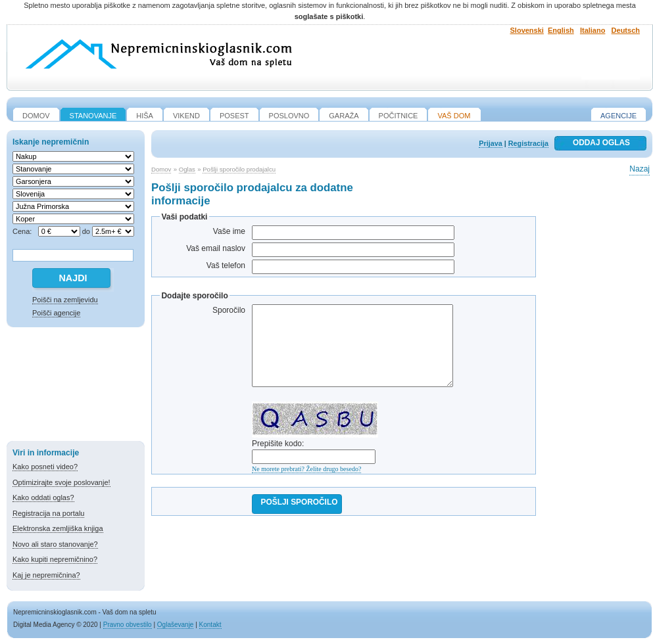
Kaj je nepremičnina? (46, 575)
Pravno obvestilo (128, 625)
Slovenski (527, 30)
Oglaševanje (176, 625)
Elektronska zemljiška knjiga (58, 528)
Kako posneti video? (45, 467)
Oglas (187, 169)
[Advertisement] (76, 386)
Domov (161, 169)
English (561, 30)
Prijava (490, 143)
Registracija (528, 143)
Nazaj (640, 169)
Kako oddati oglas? (43, 497)
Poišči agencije (56, 313)
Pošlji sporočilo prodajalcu (239, 169)
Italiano (593, 30)
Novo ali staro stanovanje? (55, 544)
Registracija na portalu (48, 513)
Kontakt (210, 625)
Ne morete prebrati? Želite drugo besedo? (306, 469)
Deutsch (626, 30)
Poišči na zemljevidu (65, 300)
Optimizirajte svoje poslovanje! (61, 482)
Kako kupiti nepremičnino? (55, 559)
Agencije (618, 116)
